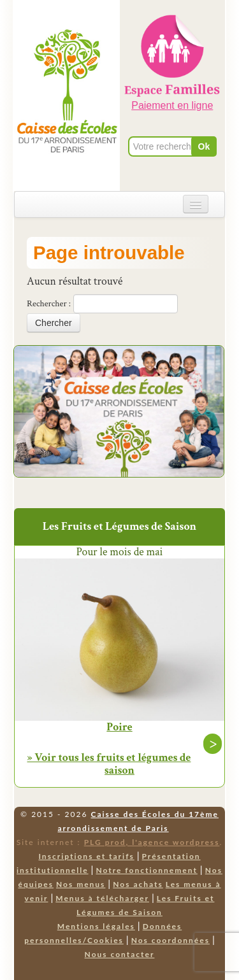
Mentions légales (96, 926)
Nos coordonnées (170, 940)
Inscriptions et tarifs (86, 856)
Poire (119, 727)
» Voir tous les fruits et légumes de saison (109, 764)
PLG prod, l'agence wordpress (152, 842)
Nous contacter (120, 954)
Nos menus (81, 884)
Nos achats (138, 884)
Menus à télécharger (102, 898)
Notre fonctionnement (146, 870)
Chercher (54, 323)
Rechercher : (49, 304)
